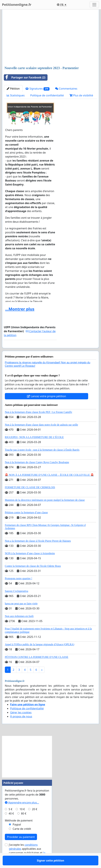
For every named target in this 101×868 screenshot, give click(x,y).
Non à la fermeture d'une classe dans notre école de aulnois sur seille (41, 434)
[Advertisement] (50, 38)
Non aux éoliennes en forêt (19, 626)
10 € (22, 819)
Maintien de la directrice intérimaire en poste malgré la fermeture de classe (45, 510)
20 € (35, 819)
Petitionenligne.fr (17, 5)
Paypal (17, 834)
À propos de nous (21, 726)
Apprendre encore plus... (22, 812)
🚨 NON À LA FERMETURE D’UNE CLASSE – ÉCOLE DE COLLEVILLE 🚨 (49, 485)
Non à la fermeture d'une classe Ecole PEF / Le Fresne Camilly (38, 422)
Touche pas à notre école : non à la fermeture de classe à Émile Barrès (42, 459)
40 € (11, 823)
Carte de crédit (22, 838)
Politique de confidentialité (47, 95)
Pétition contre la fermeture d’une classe (26, 522)
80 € (24, 823)
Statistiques (16, 95)
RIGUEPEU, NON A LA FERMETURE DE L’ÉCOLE (34, 447)
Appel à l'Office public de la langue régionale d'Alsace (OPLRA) (39, 654)
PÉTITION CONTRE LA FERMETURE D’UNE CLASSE (37, 667)
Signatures (37, 89)
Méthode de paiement (19, 830)
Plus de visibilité (81, 95)
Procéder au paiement (21, 847)
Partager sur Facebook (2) (25, 77)
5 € (10, 819)
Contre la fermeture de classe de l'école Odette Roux (33, 576)
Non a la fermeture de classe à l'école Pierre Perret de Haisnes (38, 550)
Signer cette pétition (30, 350)
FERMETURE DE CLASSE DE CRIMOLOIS (30, 497)
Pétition (13, 89)
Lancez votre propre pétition (46, 406)
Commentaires (66, 89)
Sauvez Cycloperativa (16, 601)
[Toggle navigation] (94, 5)
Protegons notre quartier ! (18, 588)
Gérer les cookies (21, 722)
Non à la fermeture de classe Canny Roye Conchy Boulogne (37, 472)
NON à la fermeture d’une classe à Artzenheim (30, 563)
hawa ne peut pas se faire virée (21, 613)
